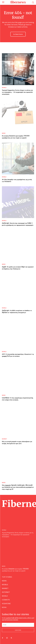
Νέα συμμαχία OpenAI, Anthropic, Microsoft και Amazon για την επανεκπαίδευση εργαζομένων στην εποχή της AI (18, 487)
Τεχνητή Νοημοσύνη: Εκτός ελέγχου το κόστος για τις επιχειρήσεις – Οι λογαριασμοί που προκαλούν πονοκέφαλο (17, 92)
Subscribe (18, 630)
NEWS (4, 133)
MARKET (4, 439)
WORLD (4, 88)
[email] (18, 625)
